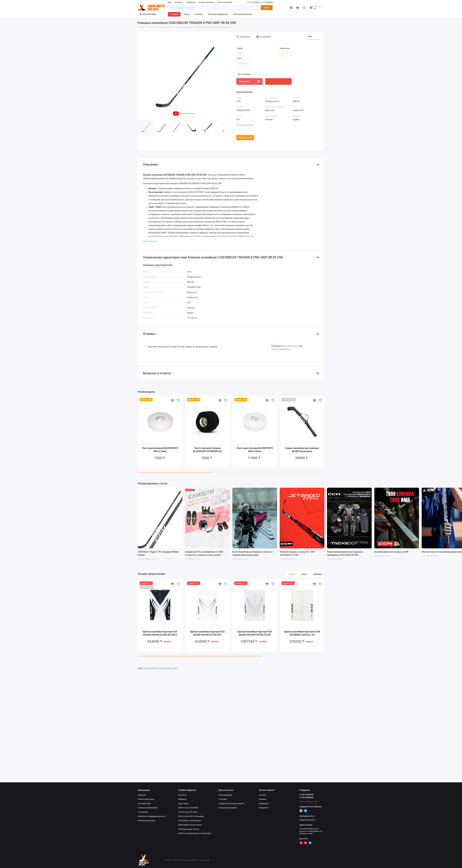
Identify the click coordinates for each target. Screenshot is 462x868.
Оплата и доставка (225, 2)
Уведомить (249, 81)
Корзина (263, 799)
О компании (190, 2)
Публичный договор (146, 821)
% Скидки (174, 14)
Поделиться (245, 138)
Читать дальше (150, 241)
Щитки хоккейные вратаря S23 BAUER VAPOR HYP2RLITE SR (255, 633)
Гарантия (142, 795)
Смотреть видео (184, 113)
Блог (170, 2)
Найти (267, 8)
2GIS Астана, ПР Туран (188, 812)
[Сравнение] (298, 8)
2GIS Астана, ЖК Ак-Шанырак (191, 816)
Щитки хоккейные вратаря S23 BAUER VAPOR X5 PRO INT (207, 633)
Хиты (304, 574)
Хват (240, 58)
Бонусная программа (243, 14)
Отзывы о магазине (206, 2)
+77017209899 (253, 2)
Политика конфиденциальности (152, 816)
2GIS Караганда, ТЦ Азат (189, 829)
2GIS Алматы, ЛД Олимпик (190, 821)
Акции (187, 14)
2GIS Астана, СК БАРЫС (188, 808)
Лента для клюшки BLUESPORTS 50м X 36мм (255, 450)
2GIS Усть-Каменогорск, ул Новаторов (195, 833)
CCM (310, 37)
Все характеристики (245, 125)
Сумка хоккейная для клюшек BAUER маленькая (302, 450)
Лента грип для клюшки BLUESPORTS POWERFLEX (207, 450)
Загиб (240, 48)
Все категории (148, 14)
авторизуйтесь (291, 346)
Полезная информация (218, 14)
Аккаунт (263, 795)
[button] (223, 131)
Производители (225, 795)
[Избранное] (304, 8)
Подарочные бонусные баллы (232, 803)
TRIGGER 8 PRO (150, 668)
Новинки (199, 14)
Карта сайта (183, 803)
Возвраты (182, 799)
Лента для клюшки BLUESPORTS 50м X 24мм (160, 450)
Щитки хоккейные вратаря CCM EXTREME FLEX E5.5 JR (302, 633)
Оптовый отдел (144, 803)
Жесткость (285, 48)
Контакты (179, 2)
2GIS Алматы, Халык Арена (190, 825)
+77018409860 (267, 2)
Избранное (264, 803)
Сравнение (264, 808)
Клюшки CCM (171, 668)
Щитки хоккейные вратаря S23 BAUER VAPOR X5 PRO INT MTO (160, 633)
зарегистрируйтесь (281, 349)
